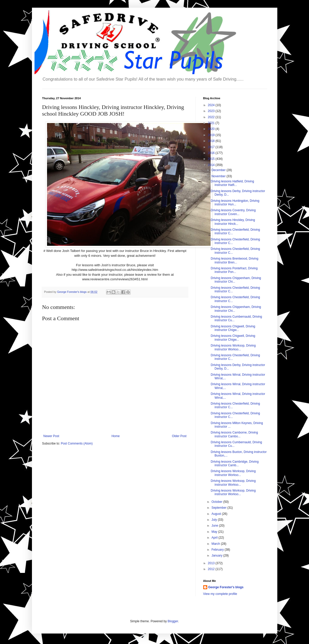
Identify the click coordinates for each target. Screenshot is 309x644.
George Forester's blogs (226, 587)
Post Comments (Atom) (77, 443)
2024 (212, 105)
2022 (212, 117)
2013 (212, 563)
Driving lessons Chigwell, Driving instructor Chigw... (233, 328)
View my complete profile (220, 594)
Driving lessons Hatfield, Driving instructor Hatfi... (232, 183)
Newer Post (51, 436)
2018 (212, 141)
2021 (212, 123)
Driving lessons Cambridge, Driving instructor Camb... (234, 463)
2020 (212, 129)
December (219, 170)
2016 (212, 153)
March (216, 544)
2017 (212, 147)
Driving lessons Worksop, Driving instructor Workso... (233, 347)
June (215, 526)
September (219, 508)
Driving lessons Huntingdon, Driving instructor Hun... (235, 203)
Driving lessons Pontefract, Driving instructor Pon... (234, 270)
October (217, 502)
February (218, 550)
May (215, 532)
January (217, 556)
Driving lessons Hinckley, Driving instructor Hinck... (233, 222)
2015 (212, 159)
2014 (212, 165)
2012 (212, 569)
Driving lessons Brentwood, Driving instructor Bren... (234, 260)
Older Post (179, 436)
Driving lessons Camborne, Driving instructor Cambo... (234, 434)
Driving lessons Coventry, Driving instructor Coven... (233, 212)
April (215, 538)
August (217, 514)
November (219, 176)
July (215, 520)
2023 (212, 111)
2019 (212, 135)
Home (116, 436)
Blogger (173, 621)
